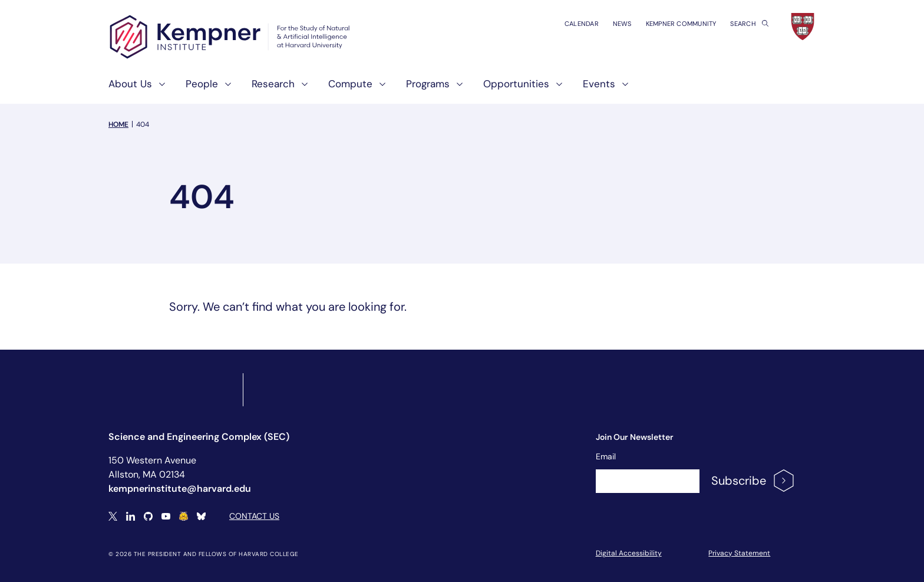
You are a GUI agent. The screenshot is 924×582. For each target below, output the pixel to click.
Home (118, 124)
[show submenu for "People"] (225, 89)
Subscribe (753, 481)
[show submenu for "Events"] (622, 89)
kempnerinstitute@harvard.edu (180, 489)
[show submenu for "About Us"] (159, 89)
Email (606, 456)
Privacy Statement (739, 553)
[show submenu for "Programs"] (456, 89)
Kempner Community (681, 24)
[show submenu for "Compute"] (379, 89)
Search (749, 24)
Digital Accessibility (629, 553)
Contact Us (254, 516)
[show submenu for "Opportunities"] (556, 89)
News (622, 24)
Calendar (582, 24)
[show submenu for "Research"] (301, 89)
